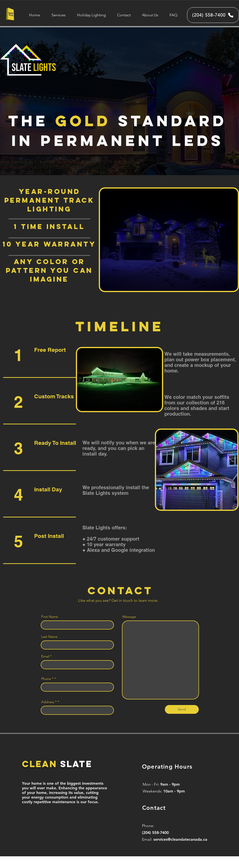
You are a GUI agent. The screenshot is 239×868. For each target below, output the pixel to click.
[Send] (182, 709)
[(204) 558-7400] (213, 15)
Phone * (47, 679)
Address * (49, 702)
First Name (50, 617)
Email (45, 656)
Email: (148, 839)
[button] (58, 15)
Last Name (49, 637)
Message (129, 617)
